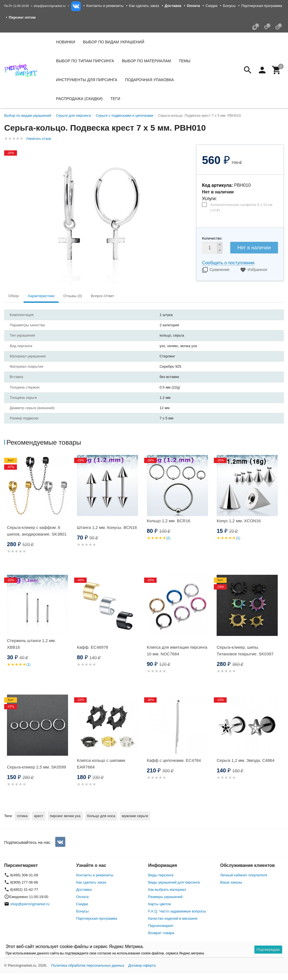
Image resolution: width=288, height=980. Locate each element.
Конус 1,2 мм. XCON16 (239, 521)
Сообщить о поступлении (228, 263)
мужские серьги (135, 816)
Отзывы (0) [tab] (73, 296)
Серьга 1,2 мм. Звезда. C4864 (246, 760)
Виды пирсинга (161, 875)
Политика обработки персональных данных (88, 965)
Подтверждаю (268, 950)
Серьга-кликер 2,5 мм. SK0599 (37, 767)
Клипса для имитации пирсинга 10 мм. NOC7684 (177, 651)
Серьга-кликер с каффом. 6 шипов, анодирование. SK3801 (37, 531)
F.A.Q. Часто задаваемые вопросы (177, 911)
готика (22, 816)
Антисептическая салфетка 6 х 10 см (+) (241, 207)
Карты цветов (160, 904)
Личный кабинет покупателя (244, 875)
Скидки (211, 6)
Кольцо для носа (101, 816)
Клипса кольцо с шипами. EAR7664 (102, 764)
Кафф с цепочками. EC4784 (174, 760)
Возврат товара (161, 933)
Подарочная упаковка (149, 80)
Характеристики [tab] (41, 296)
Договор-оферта (142, 965)
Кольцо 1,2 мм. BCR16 (169, 521)
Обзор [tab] (14, 296)
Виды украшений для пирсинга (174, 882)
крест (39, 816)
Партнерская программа (261, 6)
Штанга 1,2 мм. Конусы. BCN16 (107, 527)
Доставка (84, 890)
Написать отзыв (39, 139)
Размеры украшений (166, 897)
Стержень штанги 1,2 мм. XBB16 (31, 644)
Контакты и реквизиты (105, 6)
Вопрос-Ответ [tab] (102, 296)
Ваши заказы (231, 882)
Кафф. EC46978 (93, 647)
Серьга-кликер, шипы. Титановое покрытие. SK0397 (245, 651)
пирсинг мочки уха (65, 816)
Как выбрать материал (167, 890)
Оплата (82, 897)
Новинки (66, 42)
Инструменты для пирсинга (87, 80)
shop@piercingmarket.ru (50, 6)
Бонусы (229, 6)
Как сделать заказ (144, 6)
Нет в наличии (254, 248)
